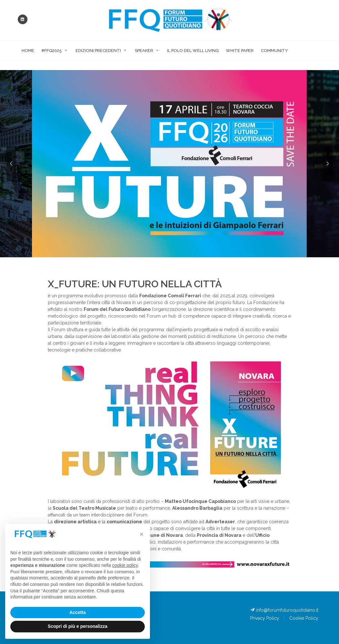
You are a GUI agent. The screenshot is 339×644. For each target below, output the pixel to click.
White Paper (240, 51)
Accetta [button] (78, 612)
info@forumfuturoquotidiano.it (284, 610)
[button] (142, 534)
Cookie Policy (304, 618)
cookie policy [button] (125, 565)
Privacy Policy (265, 618)
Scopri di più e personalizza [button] (78, 626)
